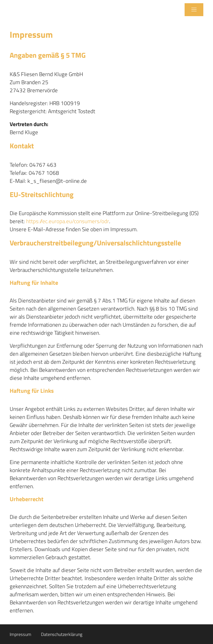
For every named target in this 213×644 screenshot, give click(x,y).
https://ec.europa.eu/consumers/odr (68, 221)
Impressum (20, 634)
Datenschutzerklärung (62, 634)
